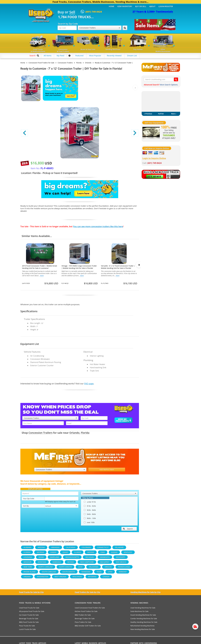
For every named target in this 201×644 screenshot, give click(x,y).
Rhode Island (30, 573)
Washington (42, 578)
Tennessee (86, 573)
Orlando (74, 434)
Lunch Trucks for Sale (27, 630)
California (71, 549)
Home (112, 6)
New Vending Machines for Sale (143, 630)
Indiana (91, 553)
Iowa (103, 553)
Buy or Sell (141, 6)
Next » (174, 114)
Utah (110, 573)
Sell (72, 12)
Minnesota (105, 558)
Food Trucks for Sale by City (31, 593)
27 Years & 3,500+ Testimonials (153, 12)
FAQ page (89, 385)
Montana (42, 563)
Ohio (80, 568)
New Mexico (121, 563)
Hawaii (53, 553)
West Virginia (60, 578)
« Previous (148, 114)
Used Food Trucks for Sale (29, 609)
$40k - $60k (90, 515)
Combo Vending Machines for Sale (144, 620)
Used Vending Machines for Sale (143, 609)
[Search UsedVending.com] (176, 79)
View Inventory (125, 6)
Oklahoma (94, 568)
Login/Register (166, 6)
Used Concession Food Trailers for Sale (90, 609)
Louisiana (28, 558)
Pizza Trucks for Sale (27, 627)
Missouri (27, 563)
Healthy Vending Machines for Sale (144, 623)
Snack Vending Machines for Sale (143, 616)
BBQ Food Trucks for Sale (29, 623)
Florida (85, 434)
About (152, 6)
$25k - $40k (90, 511)
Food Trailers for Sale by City (87, 593)
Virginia (27, 578)
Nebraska (57, 563)
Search (128, 530)
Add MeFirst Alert (107, 471)
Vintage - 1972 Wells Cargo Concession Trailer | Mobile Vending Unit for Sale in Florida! (79, 267)
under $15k (90, 503)
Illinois (78, 553)
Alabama (27, 549)
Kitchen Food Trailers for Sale (86, 612)
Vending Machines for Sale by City (145, 593)
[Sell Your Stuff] (151, 133)
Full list (161, 114)
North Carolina (46, 568)
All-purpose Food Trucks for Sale (32, 612)
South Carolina (49, 573)
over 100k (89, 524)
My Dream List (161, 102)
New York (28, 568)
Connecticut (103, 549)
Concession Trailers (100, 28)
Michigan (89, 558)
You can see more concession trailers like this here (98, 226)
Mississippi (120, 558)
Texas (99, 573)
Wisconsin (77, 578)
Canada (106, 578)
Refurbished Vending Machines (142, 627)
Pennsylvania (124, 568)
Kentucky (128, 553)
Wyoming (92, 578)
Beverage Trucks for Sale (29, 620)
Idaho (65, 553)
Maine (41, 558)
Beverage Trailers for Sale (85, 620)
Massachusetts (72, 558)
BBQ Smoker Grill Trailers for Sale (88, 627)
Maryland (55, 558)
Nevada (71, 563)
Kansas (114, 553)
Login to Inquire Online (154, 158)
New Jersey (105, 563)
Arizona (41, 549)
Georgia (40, 553)
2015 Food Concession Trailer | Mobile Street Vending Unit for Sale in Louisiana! (40, 267)
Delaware (119, 549)
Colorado (86, 549)
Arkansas (55, 549)
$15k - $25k (90, 507)
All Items (48, 55)
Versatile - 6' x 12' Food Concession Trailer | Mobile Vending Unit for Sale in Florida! (118, 267)
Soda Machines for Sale (139, 612)
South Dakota (69, 573)
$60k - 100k (90, 519)
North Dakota (65, 568)
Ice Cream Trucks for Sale (29, 616)
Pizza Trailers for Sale (83, 623)
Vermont (123, 573)
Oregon (108, 568)
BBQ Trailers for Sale (83, 616)
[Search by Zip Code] (125, 28)
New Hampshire (87, 563)
